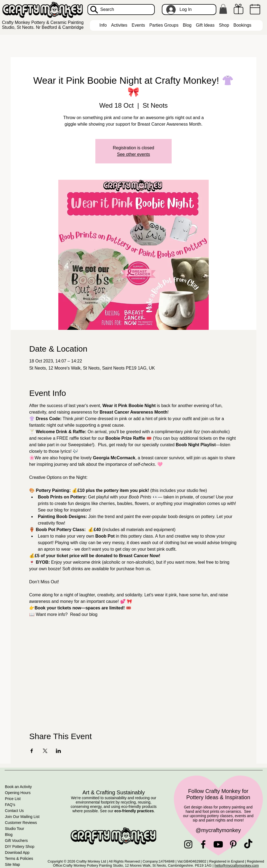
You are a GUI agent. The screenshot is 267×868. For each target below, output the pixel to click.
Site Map (12, 864)
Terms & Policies (19, 858)
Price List (13, 799)
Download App (17, 852)
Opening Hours (18, 793)
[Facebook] (203, 844)
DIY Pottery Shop (20, 847)
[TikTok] (248, 844)
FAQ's (10, 805)
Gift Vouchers (16, 841)
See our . (128, 811)
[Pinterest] (233, 844)
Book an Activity (18, 787)
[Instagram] (188, 844)
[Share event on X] (45, 751)
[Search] (121, 10)
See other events (134, 154)
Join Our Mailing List (22, 817)
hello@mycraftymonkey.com (237, 865)
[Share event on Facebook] (32, 751)
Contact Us (14, 811)
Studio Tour (15, 829)
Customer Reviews (21, 823)
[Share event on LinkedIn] (58, 751)
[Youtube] (218, 844)
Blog (9, 835)
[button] (223, 9)
